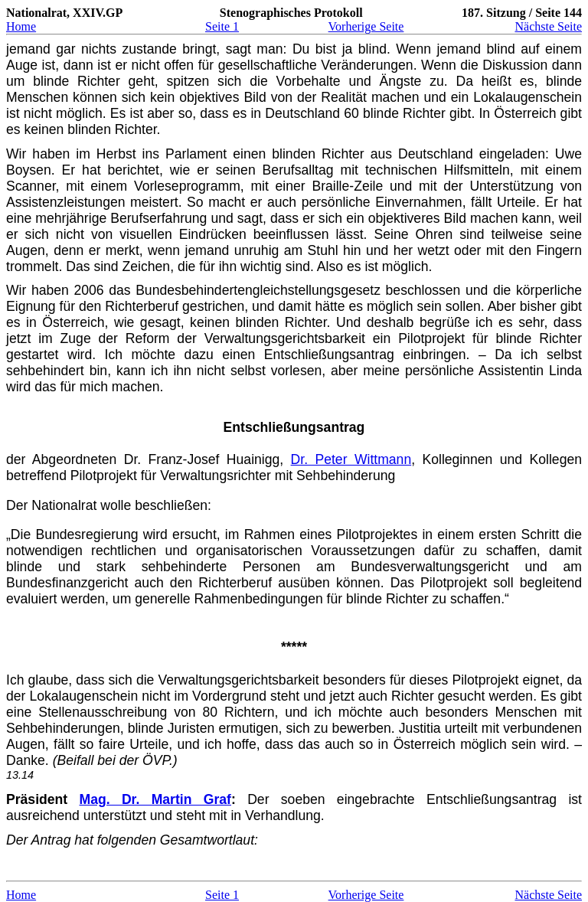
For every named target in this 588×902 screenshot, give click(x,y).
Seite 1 (222, 26)
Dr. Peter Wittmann (351, 459)
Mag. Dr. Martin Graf (155, 799)
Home (21, 26)
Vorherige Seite (366, 26)
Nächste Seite (548, 26)
